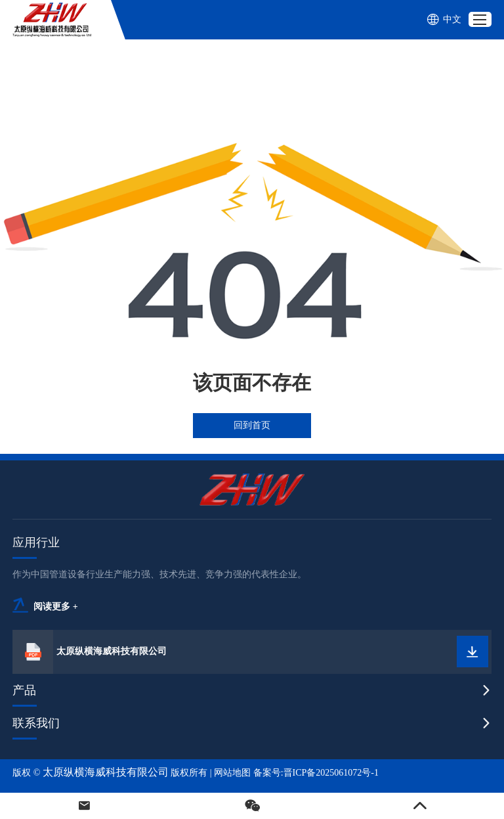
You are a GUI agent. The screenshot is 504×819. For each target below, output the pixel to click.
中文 (444, 20)
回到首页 (252, 425)
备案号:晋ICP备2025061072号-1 (316, 773)
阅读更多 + (55, 607)
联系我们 (36, 723)
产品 (24, 690)
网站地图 (232, 773)
